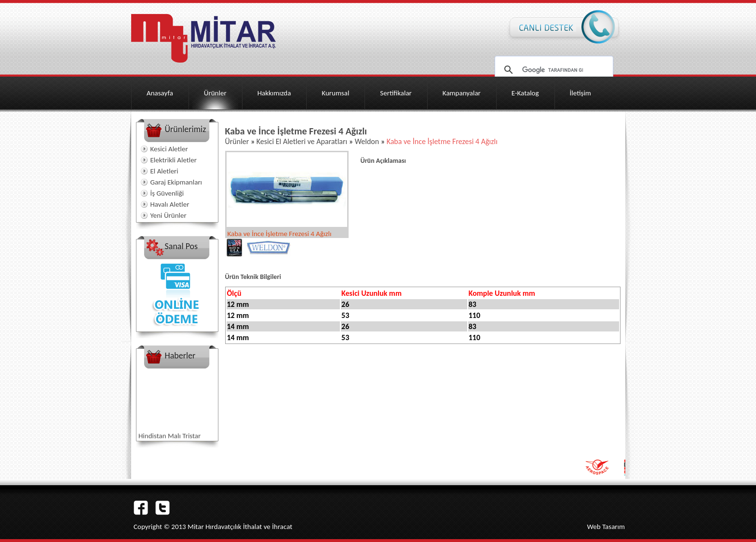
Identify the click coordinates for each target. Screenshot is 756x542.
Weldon (367, 141)
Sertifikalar (396, 93)
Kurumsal (335, 93)
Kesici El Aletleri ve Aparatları (302, 141)
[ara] (553, 70)
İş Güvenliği (167, 193)
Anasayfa (160, 93)
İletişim (580, 93)
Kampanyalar (462, 93)
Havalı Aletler (170, 204)
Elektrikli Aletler (174, 160)
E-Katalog (525, 93)
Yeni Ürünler (169, 215)
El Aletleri (164, 171)
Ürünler (215, 93)
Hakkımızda (274, 93)
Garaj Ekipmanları (176, 182)
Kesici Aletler (169, 149)
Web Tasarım (606, 527)
